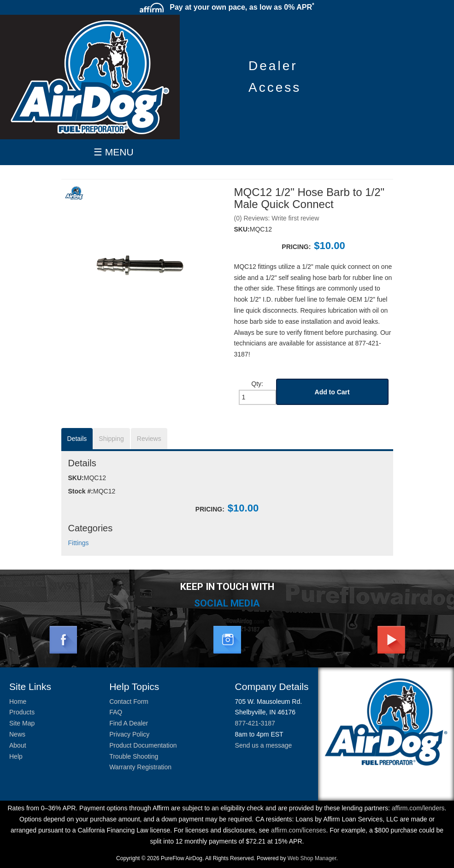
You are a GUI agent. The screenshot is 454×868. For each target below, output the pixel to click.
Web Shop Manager (312, 858)
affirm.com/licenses (299, 830)
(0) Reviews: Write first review (277, 218)
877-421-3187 (255, 723)
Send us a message (264, 745)
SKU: (242, 229)
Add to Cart (332, 392)
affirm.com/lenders (418, 808)
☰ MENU (114, 152)
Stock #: (81, 491)
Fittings (79, 543)
